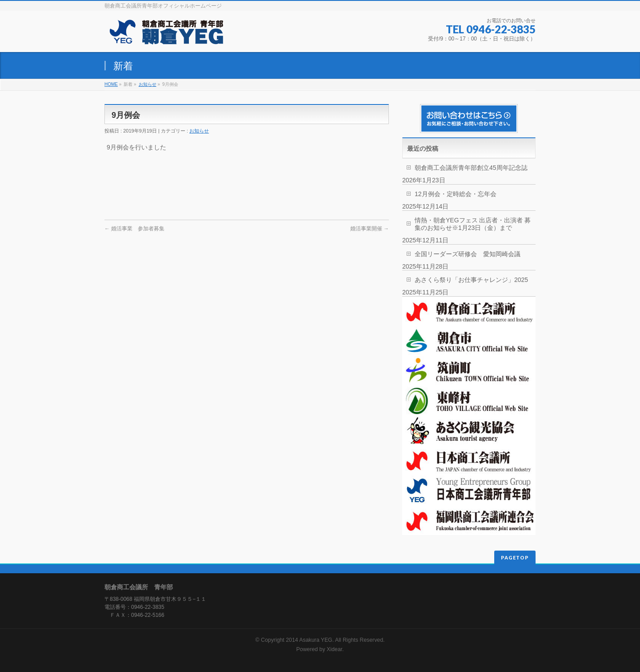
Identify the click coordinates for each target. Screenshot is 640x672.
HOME (111, 84)
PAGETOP (515, 557)
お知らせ (148, 84)
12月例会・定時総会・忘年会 (456, 194)
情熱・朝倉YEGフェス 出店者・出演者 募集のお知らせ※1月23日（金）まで (473, 224)
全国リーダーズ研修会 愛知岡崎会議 (468, 254)
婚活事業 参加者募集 (134, 229)
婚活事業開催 (370, 229)
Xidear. (335, 649)
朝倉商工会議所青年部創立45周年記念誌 (471, 168)
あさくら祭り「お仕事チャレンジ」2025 (471, 280)
